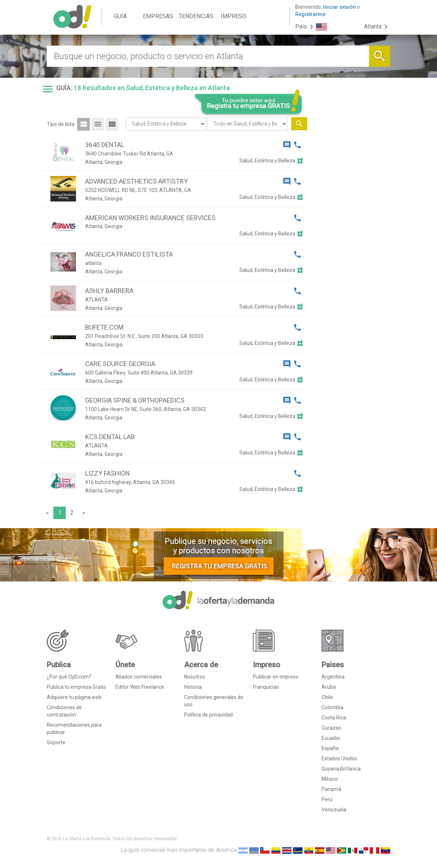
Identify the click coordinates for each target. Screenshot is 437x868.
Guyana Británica (341, 769)
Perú (327, 799)
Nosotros (195, 677)
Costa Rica (334, 718)
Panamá (331, 789)
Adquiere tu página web (74, 697)
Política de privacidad (208, 715)
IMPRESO (233, 16)
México (330, 779)
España (330, 748)
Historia (193, 687)
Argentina (333, 677)
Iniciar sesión (339, 7)
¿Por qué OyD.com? (69, 677)
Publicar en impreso (276, 677)
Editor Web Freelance (140, 687)
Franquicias (266, 687)
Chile (327, 697)
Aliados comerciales (139, 677)
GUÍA (120, 16)
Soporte (56, 742)
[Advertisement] (352, 229)
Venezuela (334, 810)
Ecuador (331, 738)
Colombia (332, 707)
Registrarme (310, 14)
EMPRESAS (158, 16)
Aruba (329, 687)
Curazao (331, 728)
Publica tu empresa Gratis (76, 687)
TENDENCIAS (196, 16)
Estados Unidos (339, 758)
